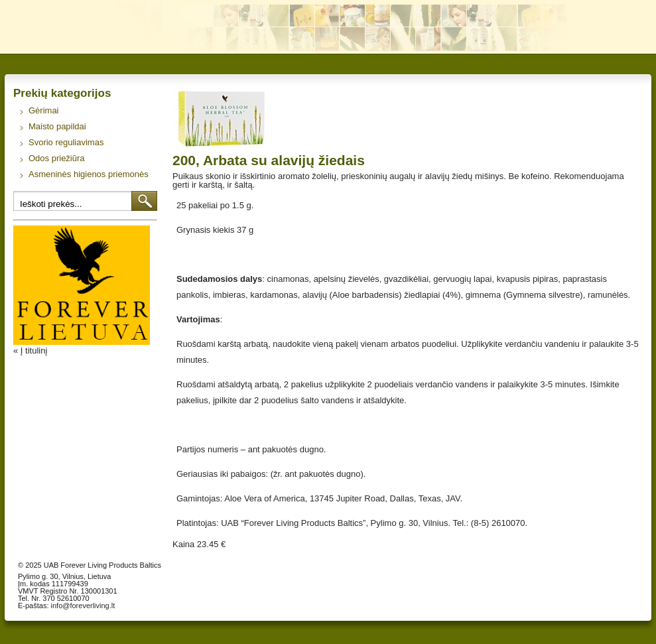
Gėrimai (44, 110)
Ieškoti (144, 201)
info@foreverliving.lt (83, 606)
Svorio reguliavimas (66, 142)
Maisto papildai (57, 126)
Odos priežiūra (57, 158)
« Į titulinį (30, 351)
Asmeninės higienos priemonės (89, 174)
